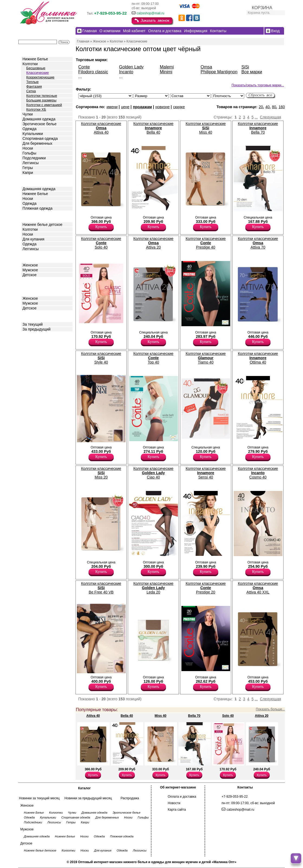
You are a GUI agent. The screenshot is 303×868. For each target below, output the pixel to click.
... (256, 117)
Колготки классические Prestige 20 (206, 588)
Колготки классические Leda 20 (153, 588)
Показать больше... (270, 709)
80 (274, 107)
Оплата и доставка (182, 797)
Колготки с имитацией (44, 105)
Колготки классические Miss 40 (206, 128)
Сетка (31, 91)
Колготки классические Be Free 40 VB (101, 588)
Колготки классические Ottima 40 (258, 358)
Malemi (167, 67)
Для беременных (37, 143)
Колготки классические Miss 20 (101, 473)
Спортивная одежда (40, 138)
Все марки (252, 72)
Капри (28, 173)
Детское (30, 216)
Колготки (30, 64)
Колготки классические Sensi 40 (206, 473)
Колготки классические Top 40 (153, 358)
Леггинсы (31, 163)
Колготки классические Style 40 (101, 358)
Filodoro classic (93, 72)
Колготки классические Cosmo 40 (258, 473)
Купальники (33, 134)
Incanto (126, 72)
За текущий (33, 324)
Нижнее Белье (35, 59)
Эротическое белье (40, 124)
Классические (38, 73)
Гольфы (29, 153)
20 (261, 107)
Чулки (28, 114)
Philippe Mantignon (219, 72)
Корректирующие (40, 77)
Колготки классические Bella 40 (153, 128)
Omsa (206, 67)
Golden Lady (131, 67)
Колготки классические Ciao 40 (153, 473)
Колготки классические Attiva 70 (258, 243)
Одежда (30, 129)
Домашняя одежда (39, 119)
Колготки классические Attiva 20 (153, 243)
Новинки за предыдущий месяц (88, 798)
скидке (179, 107)
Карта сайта (177, 810)
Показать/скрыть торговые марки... (258, 85)
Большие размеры (41, 100)
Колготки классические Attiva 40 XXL (258, 588)
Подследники (34, 158)
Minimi (166, 72)
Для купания (33, 239)
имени (112, 107)
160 (282, 107)
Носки (28, 148)
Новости (174, 803)
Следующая (271, 117)
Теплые (32, 82)
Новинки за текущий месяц (39, 798)
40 (268, 107)
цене (125, 107)
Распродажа (130, 798)
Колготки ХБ (36, 109)
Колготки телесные (42, 96)
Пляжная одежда (38, 208)
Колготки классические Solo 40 (101, 243)
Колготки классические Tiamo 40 (206, 358)
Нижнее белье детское (42, 225)
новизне (163, 107)
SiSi (245, 67)
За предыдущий (37, 329)
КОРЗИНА (262, 8)
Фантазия (34, 86)
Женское (30, 265)
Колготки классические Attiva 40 (101, 128)
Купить (101, 227)
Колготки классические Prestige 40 (206, 243)
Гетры (28, 168)
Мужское (30, 270)
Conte (84, 67)
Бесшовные (36, 68)
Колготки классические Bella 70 (258, 128)
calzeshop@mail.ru (150, 13)
